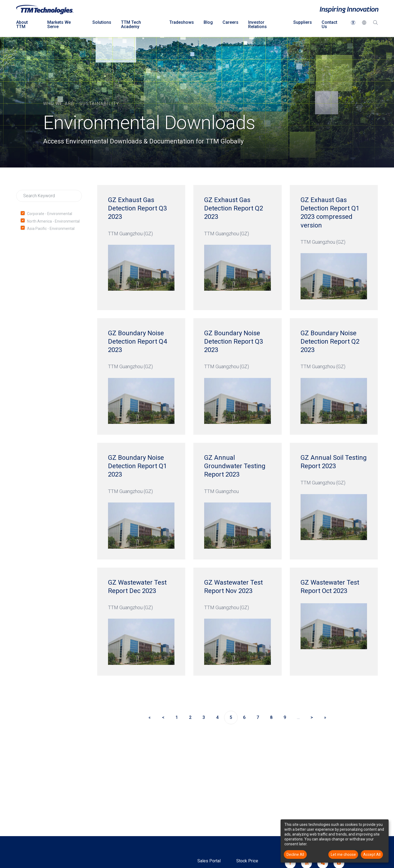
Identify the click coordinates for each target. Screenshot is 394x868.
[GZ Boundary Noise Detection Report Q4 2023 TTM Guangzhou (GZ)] (141, 376)
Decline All (295, 854)
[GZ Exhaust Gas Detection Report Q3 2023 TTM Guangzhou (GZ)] (141, 248)
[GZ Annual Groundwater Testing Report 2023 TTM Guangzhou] (237, 501)
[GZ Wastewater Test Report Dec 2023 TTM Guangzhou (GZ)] (141, 622)
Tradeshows (182, 22)
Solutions (102, 22)
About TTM (22, 24)
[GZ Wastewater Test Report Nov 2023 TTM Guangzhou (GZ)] (237, 622)
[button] (353, 23)
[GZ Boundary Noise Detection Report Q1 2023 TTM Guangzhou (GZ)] (141, 501)
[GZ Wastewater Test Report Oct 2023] (334, 622)
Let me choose (343, 854)
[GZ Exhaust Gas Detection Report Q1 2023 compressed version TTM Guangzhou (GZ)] (334, 248)
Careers (230, 22)
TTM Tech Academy (131, 24)
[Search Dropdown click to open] (375, 26)
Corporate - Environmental (50, 214)
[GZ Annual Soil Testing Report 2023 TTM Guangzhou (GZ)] (334, 501)
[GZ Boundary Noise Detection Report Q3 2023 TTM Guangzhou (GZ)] (237, 376)
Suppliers (303, 22)
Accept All (372, 854)
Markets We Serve (59, 24)
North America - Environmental (53, 221)
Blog (208, 22)
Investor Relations (257, 24)
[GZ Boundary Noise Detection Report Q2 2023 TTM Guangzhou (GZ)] (334, 376)
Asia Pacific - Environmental (51, 229)
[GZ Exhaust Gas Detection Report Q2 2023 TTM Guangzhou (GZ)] (237, 248)
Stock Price (247, 861)
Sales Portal (209, 861)
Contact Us (329, 24)
